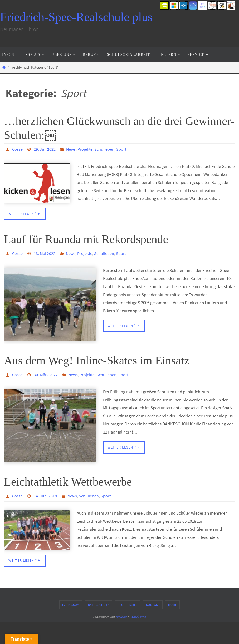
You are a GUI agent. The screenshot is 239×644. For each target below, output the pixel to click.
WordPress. (138, 617)
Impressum (71, 605)
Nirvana (121, 617)
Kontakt (153, 605)
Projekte (85, 149)
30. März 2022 (46, 375)
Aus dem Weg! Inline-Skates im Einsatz (97, 361)
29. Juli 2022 (45, 149)
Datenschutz (99, 605)
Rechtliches (128, 605)
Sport (121, 149)
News (71, 149)
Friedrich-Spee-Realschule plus (76, 17)
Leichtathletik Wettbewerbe (68, 482)
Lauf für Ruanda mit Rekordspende (86, 239)
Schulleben (104, 149)
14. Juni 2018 (45, 496)
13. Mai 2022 (45, 253)
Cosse (17, 149)
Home (172, 605)
